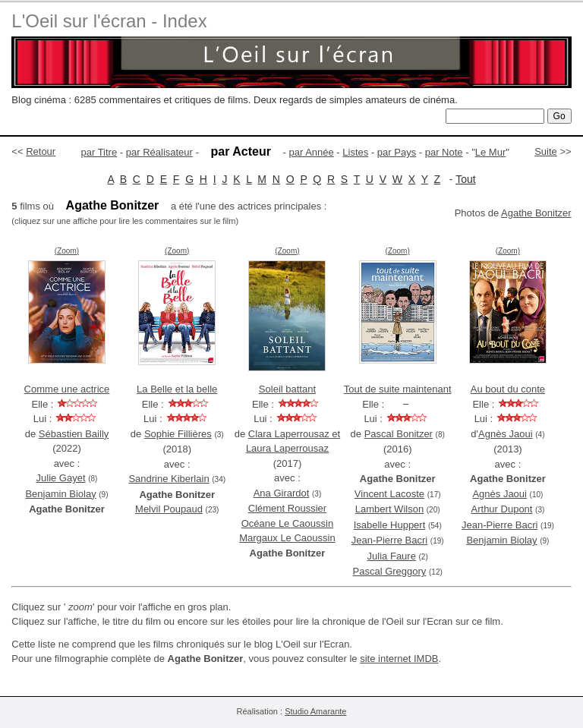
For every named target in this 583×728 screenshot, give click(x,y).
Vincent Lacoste (389, 494)
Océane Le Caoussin (287, 523)
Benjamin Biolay (60, 494)
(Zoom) (67, 251)
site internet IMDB (399, 659)
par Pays (397, 152)
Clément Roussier (287, 508)
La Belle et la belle (177, 389)
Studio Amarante (315, 711)
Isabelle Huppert (390, 525)
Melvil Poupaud (169, 509)
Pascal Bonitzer (399, 434)
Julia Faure (392, 556)
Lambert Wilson (389, 509)
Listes (355, 152)
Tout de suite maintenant (398, 389)
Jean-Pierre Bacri (389, 540)
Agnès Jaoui (506, 434)
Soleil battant (287, 389)
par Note (444, 152)
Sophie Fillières (178, 434)
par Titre (99, 152)
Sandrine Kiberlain (169, 479)
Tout (465, 179)
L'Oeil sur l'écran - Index (109, 21)
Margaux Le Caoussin (287, 538)
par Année (311, 152)
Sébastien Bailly (74, 434)
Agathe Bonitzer (536, 213)
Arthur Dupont (502, 509)
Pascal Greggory (390, 571)
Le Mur (490, 152)
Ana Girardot (282, 493)
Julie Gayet (61, 478)
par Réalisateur (159, 152)
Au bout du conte (508, 389)
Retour (41, 151)
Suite (546, 151)
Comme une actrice (67, 389)
